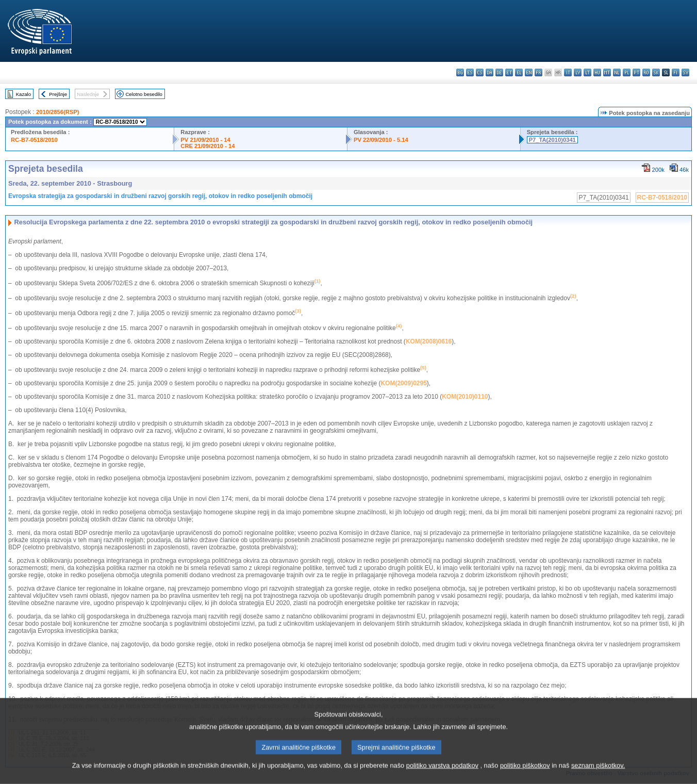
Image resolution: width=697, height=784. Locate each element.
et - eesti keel (509, 72)
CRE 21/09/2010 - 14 (208, 146)
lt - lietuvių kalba (587, 72)
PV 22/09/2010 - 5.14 (381, 140)
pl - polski (627, 72)
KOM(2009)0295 (403, 383)
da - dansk (489, 72)
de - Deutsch (499, 72)
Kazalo (23, 94)
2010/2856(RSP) (57, 112)
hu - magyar (597, 72)
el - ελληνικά (519, 72)
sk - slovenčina (656, 72)
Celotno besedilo (144, 94)
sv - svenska (685, 72)
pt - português (636, 72)
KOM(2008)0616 (429, 341)
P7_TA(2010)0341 (552, 140)
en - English (529, 72)
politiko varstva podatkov (442, 778)
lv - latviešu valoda (578, 72)
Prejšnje (58, 94)
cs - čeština (480, 72)
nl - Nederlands (617, 72)
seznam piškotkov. (598, 778)
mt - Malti (607, 72)
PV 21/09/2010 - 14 (205, 140)
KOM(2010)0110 (465, 397)
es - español (470, 72)
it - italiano (568, 72)
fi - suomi (676, 72)
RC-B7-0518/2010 (34, 140)
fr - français (538, 72)
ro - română (646, 72)
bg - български (460, 72)
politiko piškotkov (525, 778)
